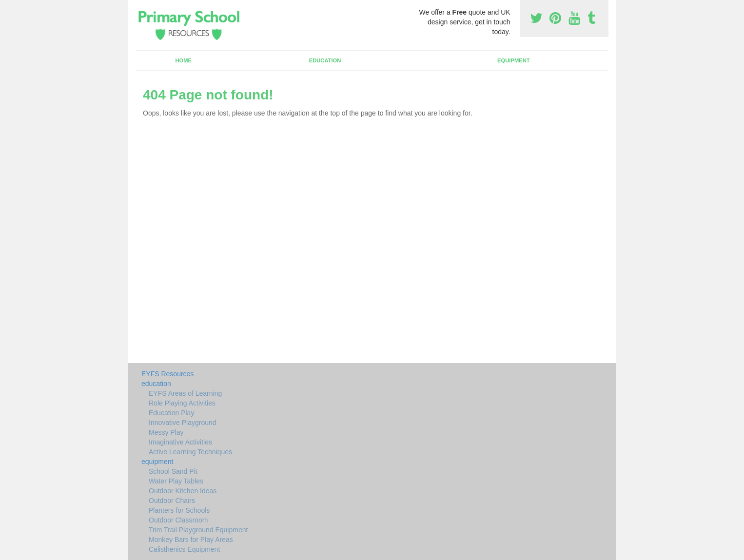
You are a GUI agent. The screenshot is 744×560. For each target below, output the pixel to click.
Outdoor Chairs (172, 501)
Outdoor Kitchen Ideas (183, 491)
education (325, 60)
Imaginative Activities (180, 442)
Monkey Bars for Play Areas (191, 540)
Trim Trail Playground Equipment (198, 530)
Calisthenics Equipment (184, 549)
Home (183, 60)
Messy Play (166, 432)
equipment (514, 60)
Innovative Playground (183, 423)
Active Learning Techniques (190, 452)
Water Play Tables (176, 481)
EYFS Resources (167, 374)
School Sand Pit (173, 471)
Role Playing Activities (182, 403)
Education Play (171, 413)
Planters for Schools (179, 510)
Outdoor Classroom (178, 520)
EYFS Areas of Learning (185, 393)
